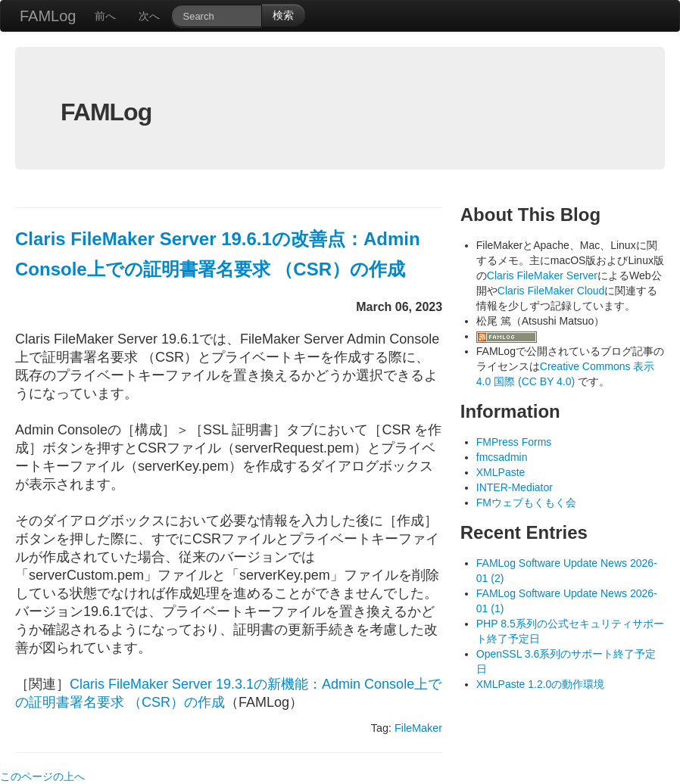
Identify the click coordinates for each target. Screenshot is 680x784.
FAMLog (48, 16)
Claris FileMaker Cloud (551, 291)
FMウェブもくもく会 (526, 502)
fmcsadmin (502, 457)
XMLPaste (501, 472)
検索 (283, 15)
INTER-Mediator (515, 487)
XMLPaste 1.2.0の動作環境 (541, 684)
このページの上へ (42, 776)
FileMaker (418, 728)
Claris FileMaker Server (542, 275)
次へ (149, 16)
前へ (105, 16)
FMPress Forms (514, 442)
